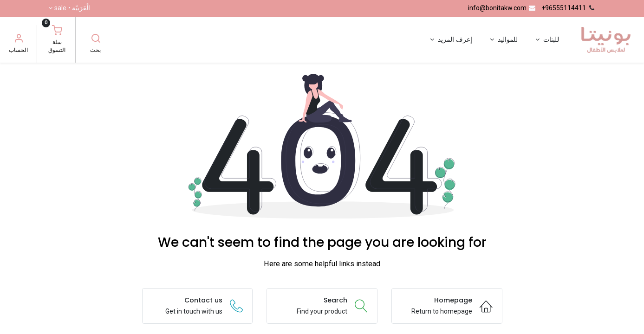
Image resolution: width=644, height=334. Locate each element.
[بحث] (96, 39)
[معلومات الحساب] (19, 39)
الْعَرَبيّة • (72, 8)
